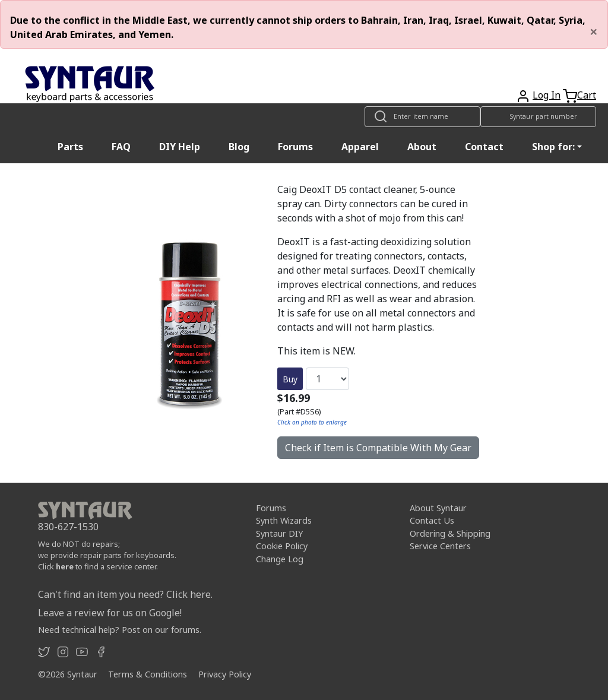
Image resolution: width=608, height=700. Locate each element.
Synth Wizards (284, 520)
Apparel (360, 147)
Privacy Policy (225, 674)
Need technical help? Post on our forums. (120, 630)
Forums (295, 147)
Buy (290, 379)
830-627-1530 (68, 527)
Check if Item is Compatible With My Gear (378, 448)
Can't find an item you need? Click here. (125, 594)
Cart (587, 95)
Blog (239, 147)
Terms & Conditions (148, 674)
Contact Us (432, 520)
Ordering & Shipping (450, 533)
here (65, 566)
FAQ (121, 147)
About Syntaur (438, 508)
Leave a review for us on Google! (110, 613)
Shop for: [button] (553, 147)
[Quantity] (327, 379)
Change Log (280, 559)
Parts (70, 147)
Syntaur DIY (279, 533)
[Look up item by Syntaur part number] (538, 117)
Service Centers (440, 546)
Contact (484, 147)
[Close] (594, 31)
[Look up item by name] (422, 117)
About (422, 147)
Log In (547, 95)
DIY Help (180, 147)
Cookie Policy (282, 546)
